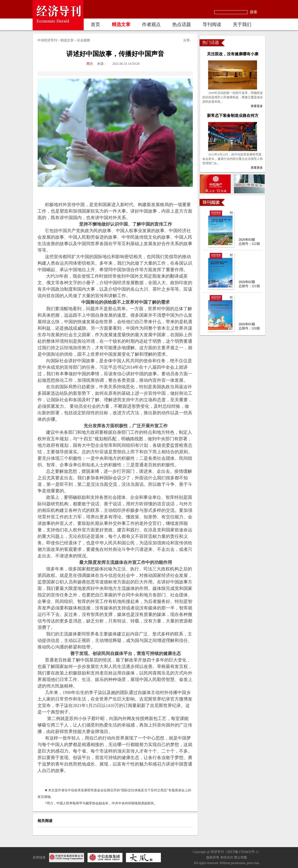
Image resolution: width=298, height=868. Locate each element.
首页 (95, 24)
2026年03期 (247, 240)
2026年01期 (247, 324)
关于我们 (242, 24)
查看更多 (257, 106)
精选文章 (121, 24)
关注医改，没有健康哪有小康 (233, 54)
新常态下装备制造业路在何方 (233, 116)
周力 (90, 64)
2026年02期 (247, 282)
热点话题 (182, 24)
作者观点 (151, 24)
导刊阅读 (212, 24)
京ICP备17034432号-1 (242, 852)
